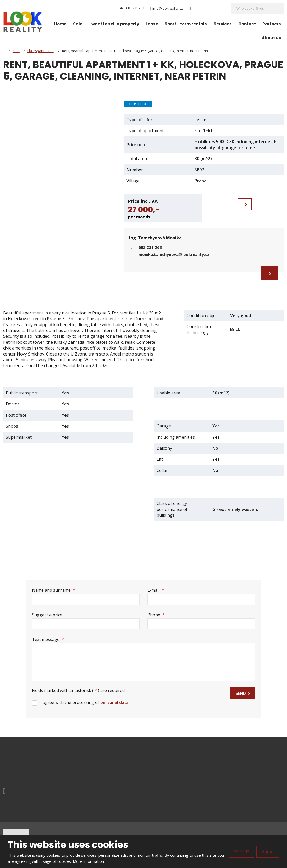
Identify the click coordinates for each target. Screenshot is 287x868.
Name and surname (54, 591)
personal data (114, 703)
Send (240, 694)
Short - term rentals (186, 24)
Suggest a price (47, 615)
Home (60, 24)
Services (223, 24)
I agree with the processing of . (85, 703)
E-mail (156, 591)
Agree (267, 852)
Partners (272, 24)
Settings (239, 852)
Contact (247, 24)
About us (271, 38)
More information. (96, 861)
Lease (152, 24)
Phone (156, 615)
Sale (78, 24)
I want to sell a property (114, 24)
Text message (48, 639)
